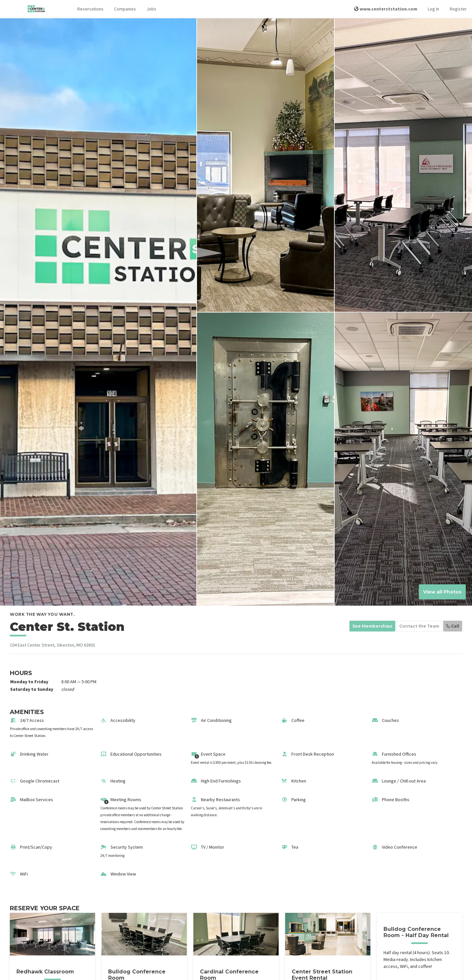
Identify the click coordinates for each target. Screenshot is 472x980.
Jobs (151, 9)
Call (453, 626)
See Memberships (372, 626)
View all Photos (442, 592)
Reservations (90, 9)
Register (458, 9)
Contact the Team (419, 626)
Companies (125, 9)
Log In (433, 9)
